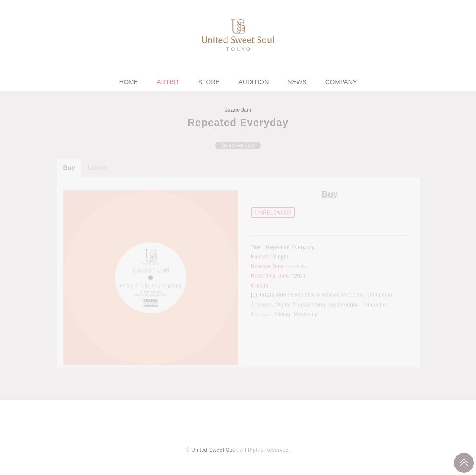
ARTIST (168, 82)
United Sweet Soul (214, 450)
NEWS (297, 82)
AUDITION (254, 82)
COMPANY (341, 82)
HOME (129, 82)
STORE (209, 82)
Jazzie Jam (238, 110)
